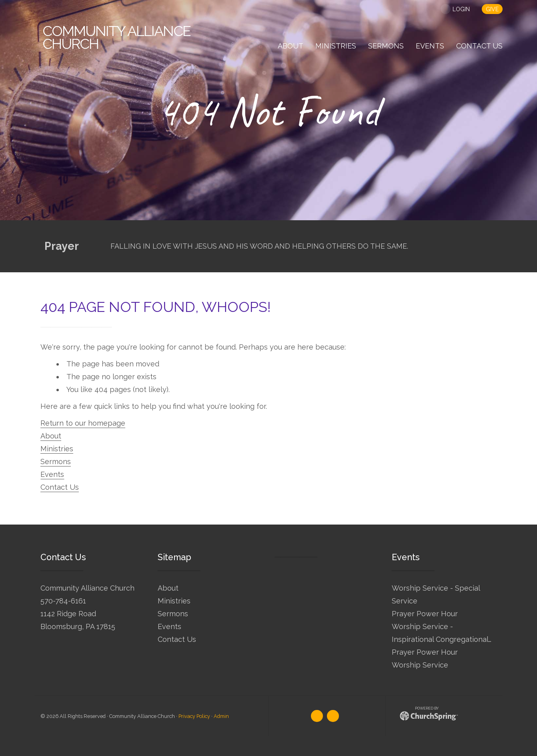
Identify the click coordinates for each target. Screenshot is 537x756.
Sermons (56, 461)
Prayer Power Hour (425, 614)
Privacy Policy (194, 716)
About (51, 436)
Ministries (57, 449)
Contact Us (60, 487)
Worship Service (420, 665)
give (492, 9)
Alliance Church (116, 37)
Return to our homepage (83, 423)
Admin (221, 716)
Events (52, 474)
